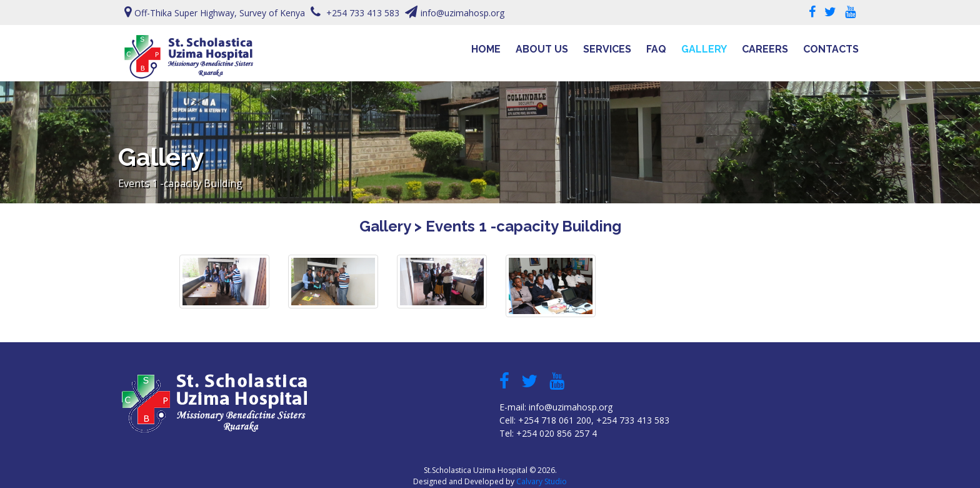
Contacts (831, 49)
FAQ (656, 49)
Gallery (704, 49)
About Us (542, 49)
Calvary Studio (542, 481)
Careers (765, 49)
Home (486, 49)
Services (607, 49)
